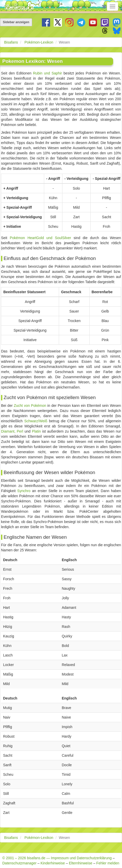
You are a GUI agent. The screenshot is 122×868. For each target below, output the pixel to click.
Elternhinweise (81, 863)
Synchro (24, 491)
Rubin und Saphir (47, 73)
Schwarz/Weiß (36, 421)
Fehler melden (108, 863)
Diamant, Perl (12, 431)
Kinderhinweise (53, 863)
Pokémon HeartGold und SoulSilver (40, 238)
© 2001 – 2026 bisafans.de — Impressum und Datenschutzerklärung (57, 858)
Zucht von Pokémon (30, 406)
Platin (36, 431)
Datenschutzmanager (19, 863)
